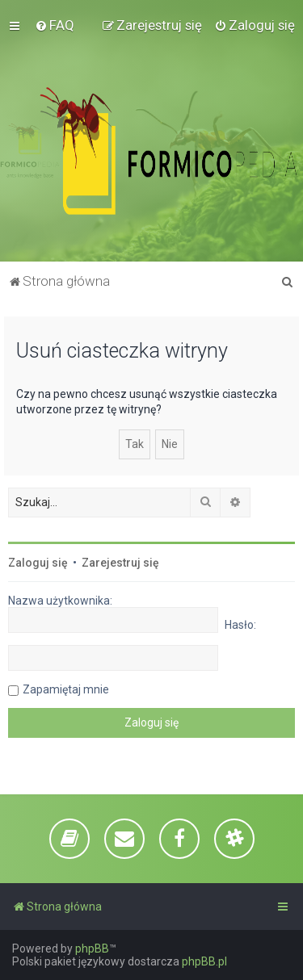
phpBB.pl (204, 961)
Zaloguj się (38, 563)
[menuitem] (55, 25)
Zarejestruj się (120, 563)
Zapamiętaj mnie (66, 689)
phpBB (92, 949)
